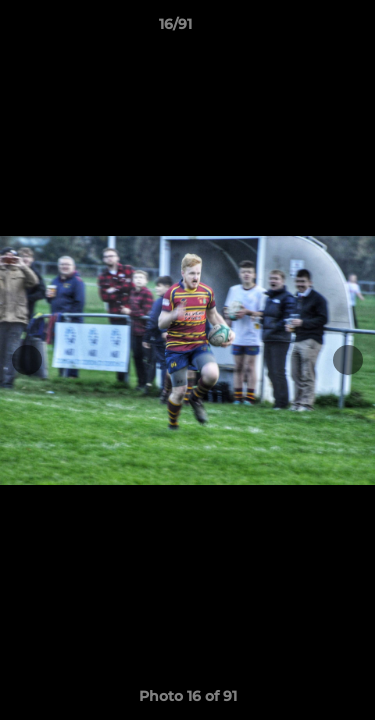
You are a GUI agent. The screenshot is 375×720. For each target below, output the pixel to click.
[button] (303, 29)
